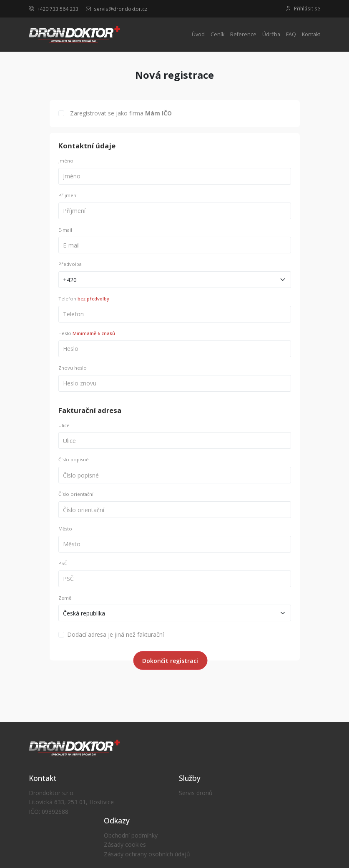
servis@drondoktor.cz (117, 9)
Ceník (217, 34)
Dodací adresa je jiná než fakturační (115, 634)
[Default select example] (175, 280)
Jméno (66, 161)
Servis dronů (196, 793)
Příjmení (68, 195)
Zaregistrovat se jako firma (121, 113)
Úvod (198, 34)
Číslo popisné (74, 459)
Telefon (84, 299)
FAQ (291, 34)
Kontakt (311, 34)
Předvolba (70, 264)
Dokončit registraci (170, 661)
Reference (243, 34)
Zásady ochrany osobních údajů (147, 854)
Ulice (64, 425)
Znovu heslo (73, 368)
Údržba (271, 34)
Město (65, 529)
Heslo (87, 333)
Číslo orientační (76, 494)
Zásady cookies (125, 844)
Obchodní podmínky (131, 835)
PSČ (63, 563)
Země (65, 598)
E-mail (65, 230)
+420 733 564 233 (54, 9)
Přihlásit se (303, 9)
